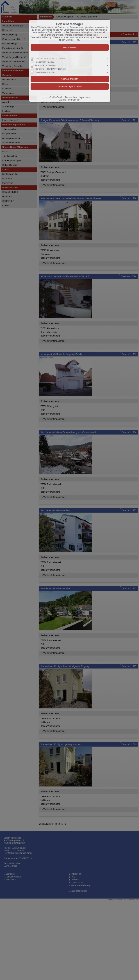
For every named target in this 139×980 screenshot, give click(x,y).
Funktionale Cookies (45, 62)
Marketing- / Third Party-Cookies (50, 69)
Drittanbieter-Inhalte (44, 72)
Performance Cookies (45, 65)
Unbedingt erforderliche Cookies (50, 59)
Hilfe (77, 40)
